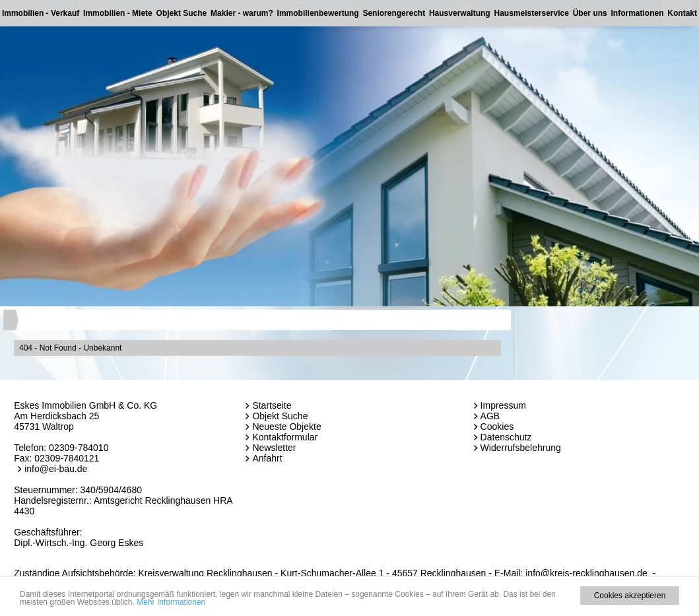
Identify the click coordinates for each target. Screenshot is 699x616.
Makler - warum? (242, 13)
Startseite (272, 405)
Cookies (497, 427)
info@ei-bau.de (56, 469)
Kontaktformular (285, 437)
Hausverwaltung (460, 13)
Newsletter (274, 448)
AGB (490, 416)
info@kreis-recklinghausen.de (586, 573)
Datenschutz (506, 437)
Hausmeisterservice (531, 13)
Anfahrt (267, 458)
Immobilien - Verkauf (41, 13)
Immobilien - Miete (118, 13)
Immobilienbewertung (318, 13)
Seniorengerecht (394, 13)
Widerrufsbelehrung (521, 448)
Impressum (503, 405)
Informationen (638, 13)
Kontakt (682, 13)
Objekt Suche (182, 13)
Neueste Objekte (286, 427)
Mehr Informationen (171, 602)
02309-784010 (79, 448)
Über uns (590, 13)
